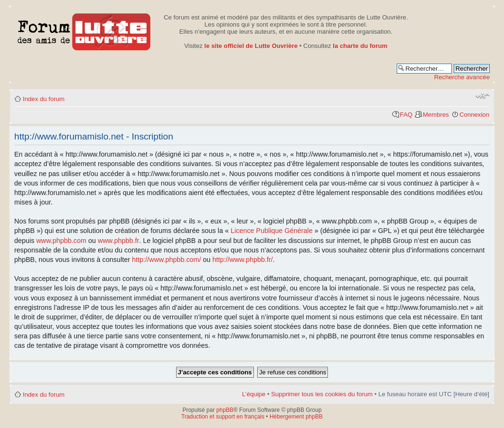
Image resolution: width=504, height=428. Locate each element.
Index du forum (44, 99)
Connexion (474, 115)
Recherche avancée (462, 77)
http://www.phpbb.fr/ (243, 260)
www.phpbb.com (61, 241)
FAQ (406, 115)
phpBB (225, 410)
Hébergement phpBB (296, 417)
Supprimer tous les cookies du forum (322, 394)
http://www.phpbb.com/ (167, 260)
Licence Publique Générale (272, 231)
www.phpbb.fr (118, 241)
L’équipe (254, 394)
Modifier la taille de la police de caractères (482, 96)
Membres (436, 115)
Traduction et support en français (223, 417)
